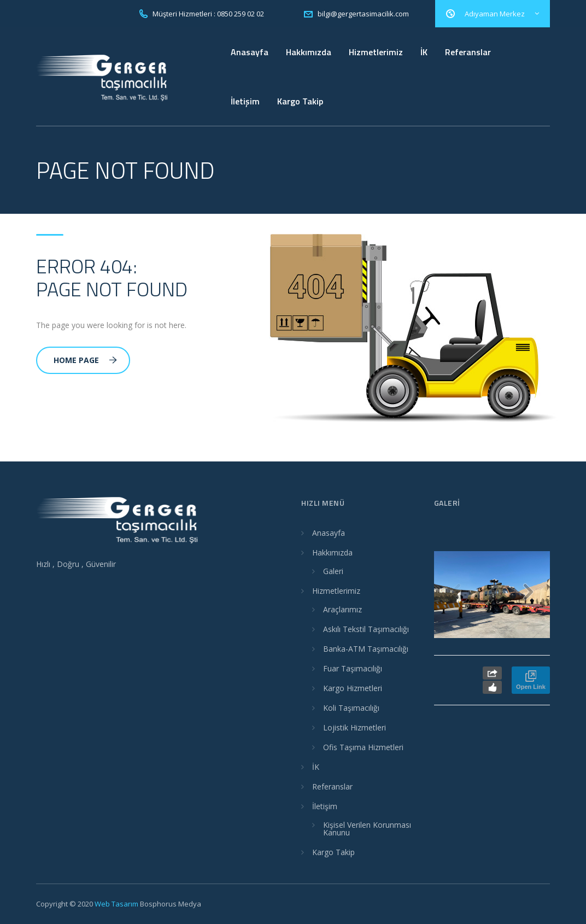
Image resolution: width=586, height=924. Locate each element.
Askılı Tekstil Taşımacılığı (366, 629)
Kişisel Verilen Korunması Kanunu (367, 829)
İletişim (245, 101)
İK (424, 52)
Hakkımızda (309, 52)
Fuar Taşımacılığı (353, 668)
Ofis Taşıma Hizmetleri (363, 747)
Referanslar (468, 52)
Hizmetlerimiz (376, 52)
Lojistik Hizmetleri (354, 727)
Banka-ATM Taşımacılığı (366, 649)
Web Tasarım (116, 904)
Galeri (333, 571)
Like (492, 687)
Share (492, 673)
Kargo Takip (300, 101)
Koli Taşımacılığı (351, 708)
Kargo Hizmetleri (353, 688)
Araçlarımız (342, 609)
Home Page (85, 360)
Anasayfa (250, 52)
